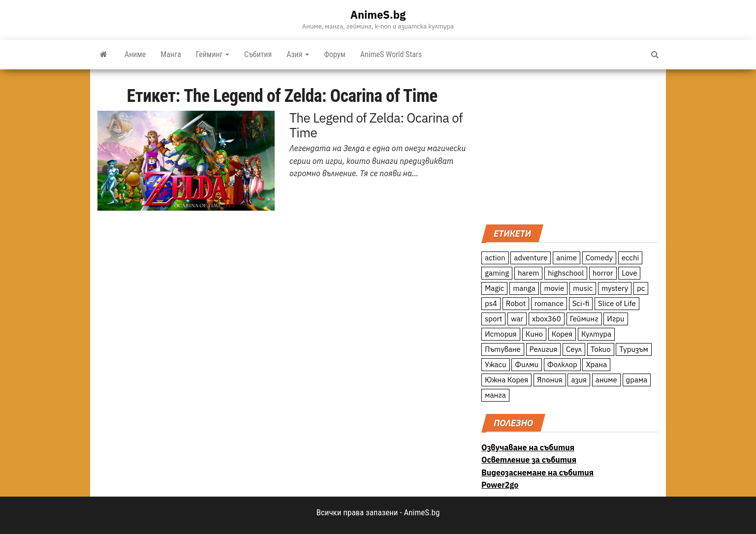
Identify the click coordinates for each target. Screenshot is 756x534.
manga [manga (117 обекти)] (524, 288)
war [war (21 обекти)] (517, 319)
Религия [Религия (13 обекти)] (544, 349)
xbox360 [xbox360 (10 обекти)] (547, 319)
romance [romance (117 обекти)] (549, 303)
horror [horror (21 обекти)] (603, 273)
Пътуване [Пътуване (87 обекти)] (503, 349)
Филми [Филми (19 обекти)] (527, 364)
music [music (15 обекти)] (583, 288)
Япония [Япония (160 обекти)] (550, 380)
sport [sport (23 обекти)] (493, 319)
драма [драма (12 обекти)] (637, 380)
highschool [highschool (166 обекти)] (566, 273)
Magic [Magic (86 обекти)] (494, 288)
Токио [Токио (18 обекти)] (601, 349)
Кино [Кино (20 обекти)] (534, 334)
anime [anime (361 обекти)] (567, 258)
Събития (258, 54)
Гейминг (213, 54)
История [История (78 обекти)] (501, 334)
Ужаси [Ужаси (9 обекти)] (496, 364)
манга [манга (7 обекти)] (495, 395)
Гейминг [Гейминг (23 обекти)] (584, 319)
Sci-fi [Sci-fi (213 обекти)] (581, 303)
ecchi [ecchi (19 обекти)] (630, 258)
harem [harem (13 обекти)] (528, 273)
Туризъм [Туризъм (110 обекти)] (634, 349)
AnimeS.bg (378, 15)
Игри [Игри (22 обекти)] (615, 319)
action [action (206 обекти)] (495, 258)
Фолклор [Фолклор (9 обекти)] (562, 364)
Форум (335, 54)
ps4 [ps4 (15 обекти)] (491, 303)
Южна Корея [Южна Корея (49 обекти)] (506, 380)
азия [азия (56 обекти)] (579, 380)
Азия (298, 54)
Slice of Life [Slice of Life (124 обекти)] (617, 303)
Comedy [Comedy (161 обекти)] (599, 258)
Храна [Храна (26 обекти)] (596, 364)
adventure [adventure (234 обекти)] (531, 258)
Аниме (135, 54)
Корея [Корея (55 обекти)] (562, 334)
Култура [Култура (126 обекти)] (596, 334)
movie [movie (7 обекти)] (554, 288)
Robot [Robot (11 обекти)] (516, 303)
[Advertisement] (570, 146)
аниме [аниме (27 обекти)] (606, 380)
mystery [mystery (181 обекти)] (615, 288)
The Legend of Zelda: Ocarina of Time (376, 125)
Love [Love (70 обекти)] (629, 273)
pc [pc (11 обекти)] (641, 288)
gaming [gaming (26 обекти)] (497, 273)
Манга (171, 54)
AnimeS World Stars (391, 54)
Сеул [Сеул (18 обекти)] (574, 349)
